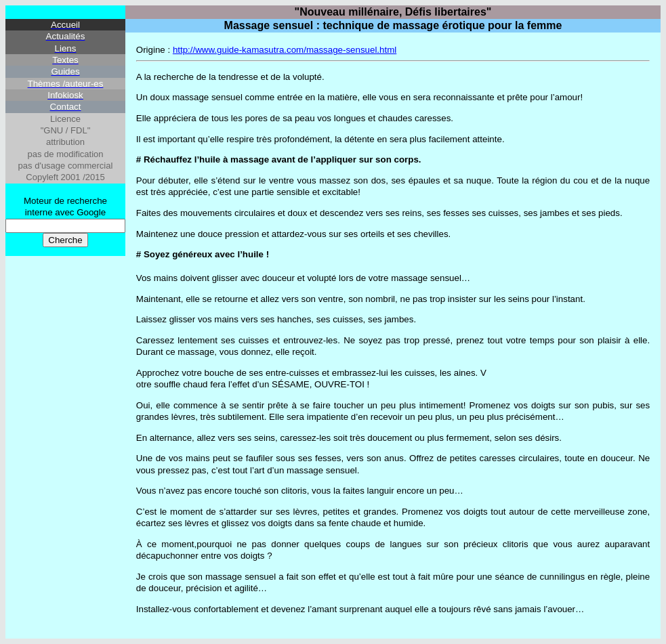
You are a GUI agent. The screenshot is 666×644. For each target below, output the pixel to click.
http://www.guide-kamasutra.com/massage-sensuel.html (285, 50)
